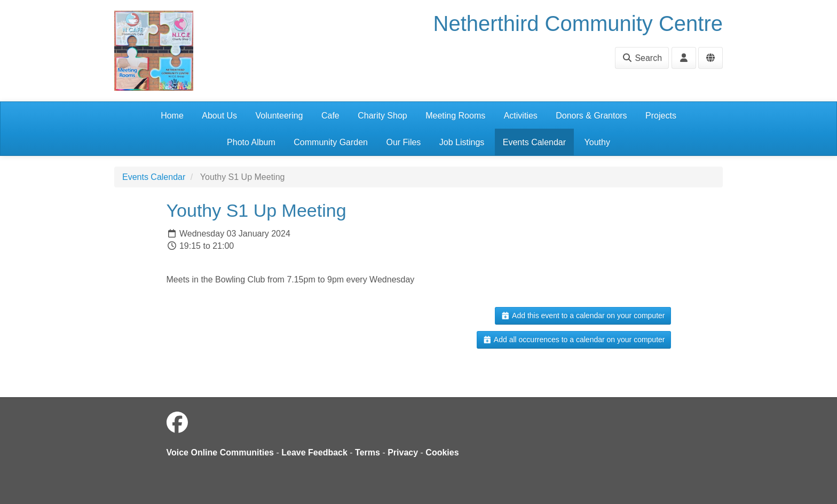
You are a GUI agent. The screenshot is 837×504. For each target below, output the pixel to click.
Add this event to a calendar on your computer (583, 316)
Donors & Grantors (591, 116)
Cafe (330, 116)
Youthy (597, 142)
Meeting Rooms (455, 116)
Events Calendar (534, 142)
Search (642, 58)
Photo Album (251, 142)
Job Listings (462, 142)
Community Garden (331, 142)
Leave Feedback (314, 452)
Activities (521, 116)
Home (172, 116)
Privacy (403, 452)
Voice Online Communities (220, 452)
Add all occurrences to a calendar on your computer (574, 340)
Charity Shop (382, 116)
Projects (661, 116)
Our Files (403, 142)
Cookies (442, 452)
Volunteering (279, 116)
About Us (219, 116)
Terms (368, 452)
